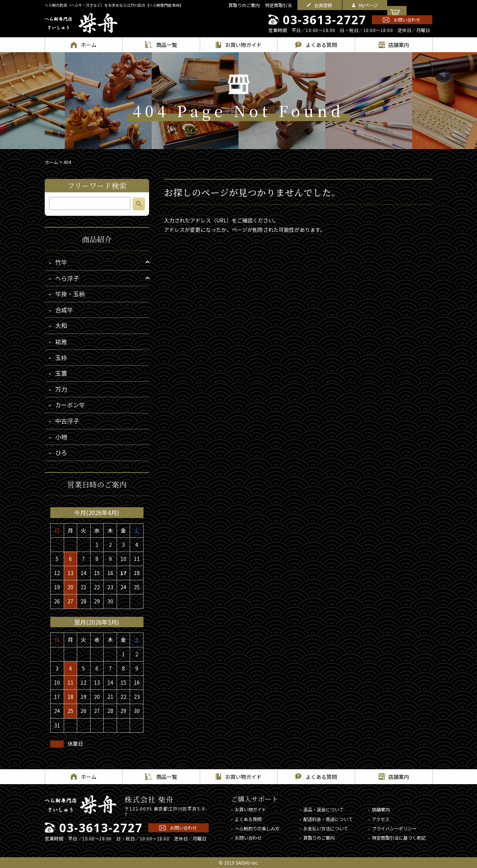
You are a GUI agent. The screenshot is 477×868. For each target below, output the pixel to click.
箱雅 (61, 341)
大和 (61, 325)
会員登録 (323, 5)
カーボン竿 (70, 405)
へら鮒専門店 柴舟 (81, 23)
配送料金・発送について (328, 819)
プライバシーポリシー (394, 828)
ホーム (51, 162)
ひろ (61, 452)
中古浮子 (67, 421)
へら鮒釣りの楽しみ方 (257, 828)
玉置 (61, 373)
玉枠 (61, 357)
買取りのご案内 (244, 5)
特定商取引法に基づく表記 (399, 838)
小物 (61, 437)
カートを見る (414, 5)
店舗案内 (381, 809)
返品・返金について (323, 809)
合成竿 (64, 310)
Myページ (368, 5)
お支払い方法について (326, 828)
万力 (61, 389)
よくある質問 (248, 819)
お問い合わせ (407, 20)
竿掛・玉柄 (70, 294)
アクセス (381, 819)
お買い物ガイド (250, 809)
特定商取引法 (278, 5)
